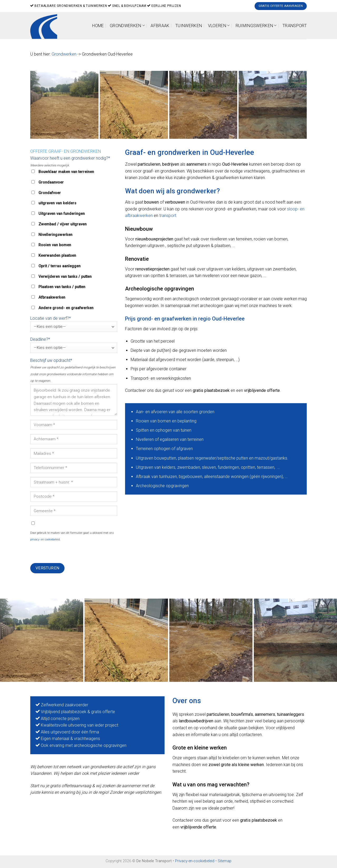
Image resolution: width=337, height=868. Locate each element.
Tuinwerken (189, 26)
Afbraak (160, 26)
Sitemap (225, 861)
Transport (295, 26)
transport (168, 216)
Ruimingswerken (256, 25)
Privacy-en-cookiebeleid (195, 861)
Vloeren (219, 25)
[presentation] (70, 553)
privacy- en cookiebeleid (45, 539)
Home (98, 26)
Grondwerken (127, 25)
